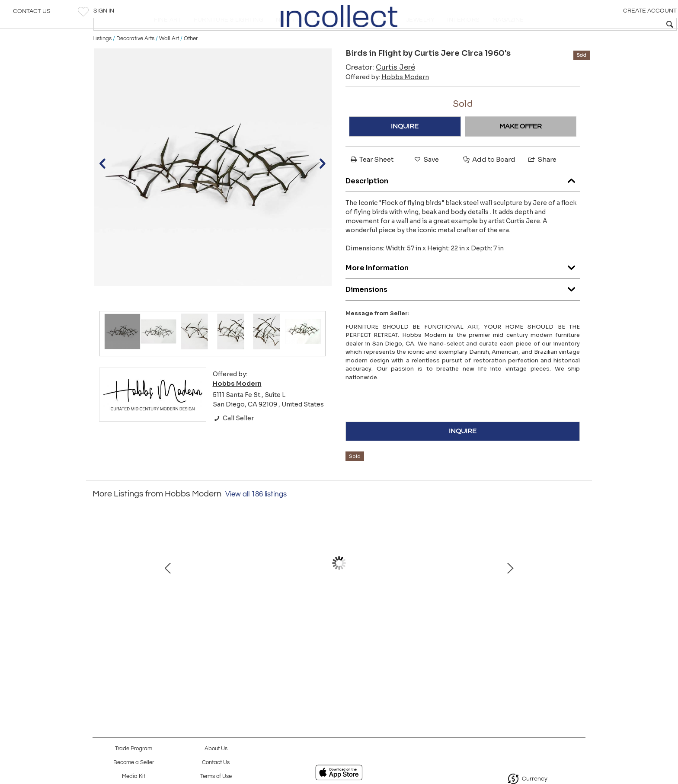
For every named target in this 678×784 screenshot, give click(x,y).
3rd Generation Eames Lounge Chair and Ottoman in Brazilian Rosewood (246, 639)
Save (426, 187)
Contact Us (32, 15)
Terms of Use (216, 776)
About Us (216, 749)
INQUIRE (405, 154)
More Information (463, 293)
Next (579, 599)
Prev (99, 599)
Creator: (380, 94)
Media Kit (134, 776)
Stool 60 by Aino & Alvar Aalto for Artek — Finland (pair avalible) (428, 639)
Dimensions (463, 314)
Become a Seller (134, 763)
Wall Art (169, 66)
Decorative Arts (135, 66)
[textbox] (609, 24)
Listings (102, 66)
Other (191, 66)
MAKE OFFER (521, 154)
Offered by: (387, 104)
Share (542, 187)
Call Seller (233, 445)
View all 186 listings (256, 522)
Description (463, 206)
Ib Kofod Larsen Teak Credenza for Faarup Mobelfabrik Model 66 (337, 639)
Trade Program (134, 749)
